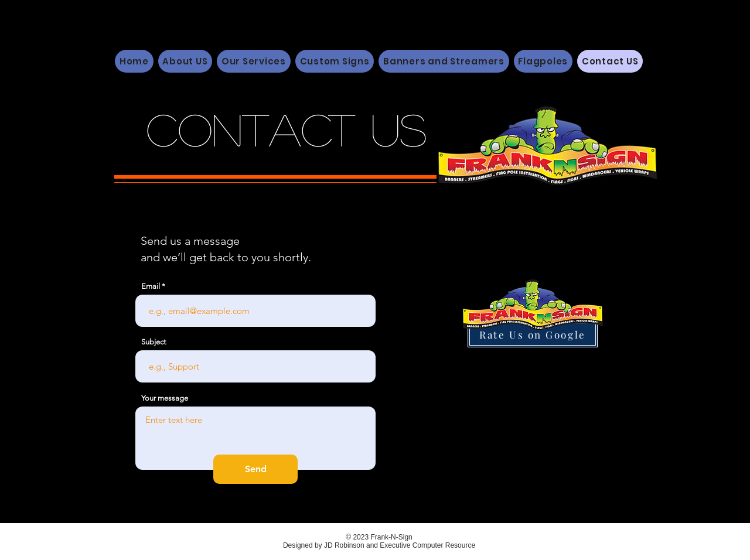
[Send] (255, 469)
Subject (154, 342)
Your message (165, 398)
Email (151, 286)
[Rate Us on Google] (533, 334)
